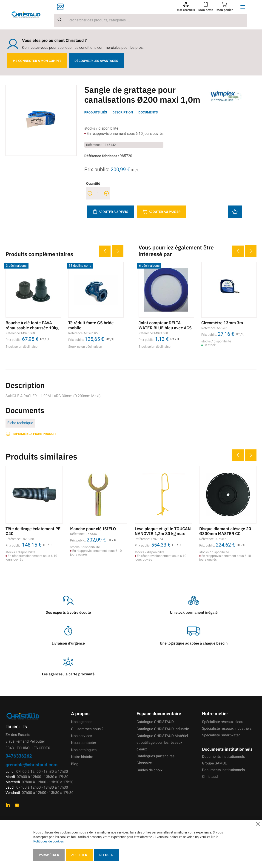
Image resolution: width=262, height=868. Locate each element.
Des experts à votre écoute (68, 613)
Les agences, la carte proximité (68, 674)
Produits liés (96, 112)
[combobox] (151, 20)
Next (118, 251)
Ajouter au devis (110, 212)
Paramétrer (49, 855)
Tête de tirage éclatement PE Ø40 (33, 531)
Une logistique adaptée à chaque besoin (194, 643)
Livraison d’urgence (68, 643)
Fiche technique (20, 423)
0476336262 (19, 756)
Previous (105, 251)
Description (123, 112)
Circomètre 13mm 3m (222, 323)
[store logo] (30, 15)
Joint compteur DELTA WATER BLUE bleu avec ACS (165, 325)
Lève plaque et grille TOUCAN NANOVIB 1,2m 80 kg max (163, 531)
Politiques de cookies (48, 842)
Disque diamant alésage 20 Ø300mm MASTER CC (225, 531)
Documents (148, 112)
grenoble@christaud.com (31, 765)
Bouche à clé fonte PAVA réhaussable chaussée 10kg (32, 325)
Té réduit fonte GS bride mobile (91, 325)
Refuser (106, 855)
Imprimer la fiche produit (34, 434)
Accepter (79, 855)
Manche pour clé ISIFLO (93, 529)
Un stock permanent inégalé (194, 613)
